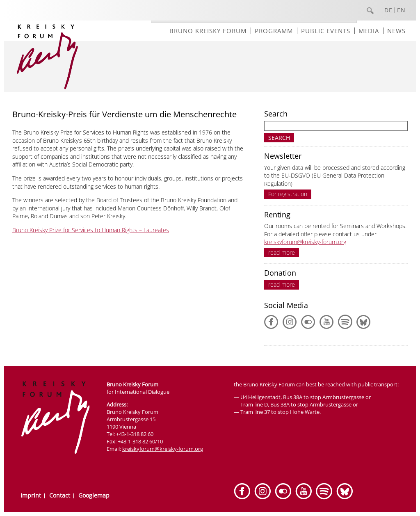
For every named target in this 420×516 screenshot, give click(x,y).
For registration (288, 194)
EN (401, 10)
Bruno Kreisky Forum (208, 31)
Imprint (31, 495)
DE (388, 10)
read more (282, 252)
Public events (326, 31)
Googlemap (94, 495)
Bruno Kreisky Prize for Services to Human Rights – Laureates (91, 230)
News (396, 31)
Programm (274, 31)
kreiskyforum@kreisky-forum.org (305, 242)
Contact (60, 495)
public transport (378, 384)
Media (369, 31)
